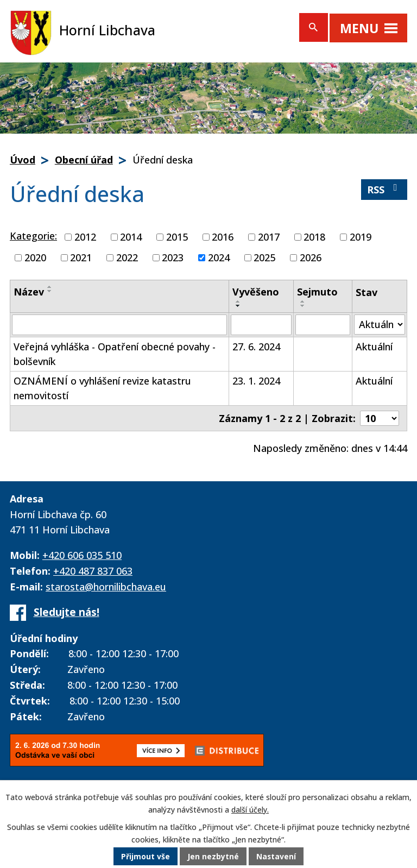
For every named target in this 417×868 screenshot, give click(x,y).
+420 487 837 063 (93, 571)
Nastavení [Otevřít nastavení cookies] (276, 857)
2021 (81, 257)
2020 (35, 257)
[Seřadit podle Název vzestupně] (50, 287)
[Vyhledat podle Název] (119, 325)
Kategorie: (33, 236)
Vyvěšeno (256, 292)
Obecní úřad (84, 160)
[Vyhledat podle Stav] (380, 325)
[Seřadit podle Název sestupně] (50, 291)
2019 (361, 237)
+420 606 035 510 (82, 555)
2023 (173, 257)
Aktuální (374, 347)
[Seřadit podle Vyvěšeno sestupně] (238, 306)
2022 (127, 257)
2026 (311, 257)
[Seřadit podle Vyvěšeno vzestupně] (238, 301)
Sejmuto (317, 292)
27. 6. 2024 (256, 347)
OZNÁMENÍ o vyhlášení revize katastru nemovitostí (102, 388)
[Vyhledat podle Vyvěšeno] (261, 325)
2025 (264, 257)
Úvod (23, 160)
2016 (223, 237)
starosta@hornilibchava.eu (106, 587)
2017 (269, 237)
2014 (131, 237)
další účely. (250, 810)
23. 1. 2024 (256, 381)
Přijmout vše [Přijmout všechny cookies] (146, 857)
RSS (384, 189)
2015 (177, 237)
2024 (219, 257)
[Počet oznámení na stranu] (380, 418)
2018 (314, 237)
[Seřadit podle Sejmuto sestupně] (303, 306)
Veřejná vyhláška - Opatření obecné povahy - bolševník (115, 354)
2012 (85, 237)
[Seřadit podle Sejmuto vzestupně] (303, 301)
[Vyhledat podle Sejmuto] (323, 325)
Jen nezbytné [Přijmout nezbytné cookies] (213, 857)
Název (29, 292)
